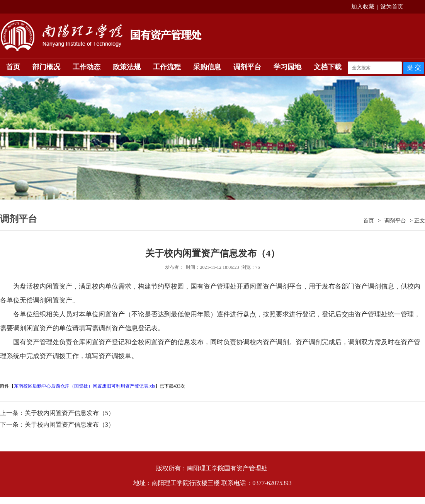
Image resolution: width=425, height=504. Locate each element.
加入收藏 (363, 7)
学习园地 (287, 67)
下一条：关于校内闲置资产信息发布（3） (57, 425)
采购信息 (207, 67)
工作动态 (87, 67)
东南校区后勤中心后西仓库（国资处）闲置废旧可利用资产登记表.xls (84, 386)
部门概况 (46, 67)
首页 (13, 67)
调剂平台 (247, 67)
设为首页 (392, 7)
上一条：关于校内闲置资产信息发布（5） (57, 413)
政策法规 (127, 67)
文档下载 (328, 67)
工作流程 (167, 67)
